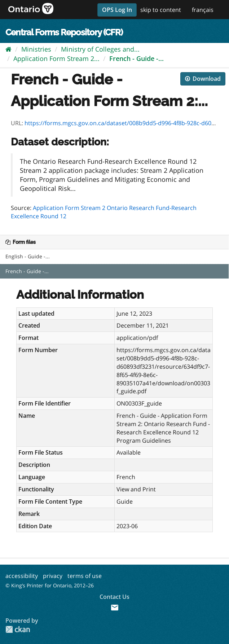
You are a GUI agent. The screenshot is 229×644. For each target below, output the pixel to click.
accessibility (22, 576)
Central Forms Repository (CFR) (64, 32)
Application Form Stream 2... (56, 58)
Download (203, 79)
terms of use (85, 576)
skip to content (161, 10)
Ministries (36, 49)
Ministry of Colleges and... (100, 49)
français (203, 10)
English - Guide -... (28, 256)
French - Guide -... (136, 58)
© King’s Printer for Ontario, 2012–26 (50, 585)
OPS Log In (117, 10)
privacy (53, 576)
